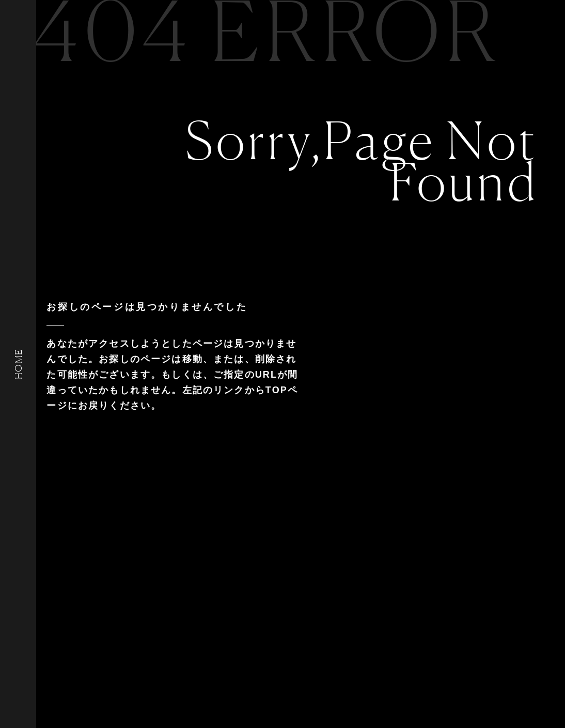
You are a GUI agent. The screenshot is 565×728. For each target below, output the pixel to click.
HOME (18, 364)
